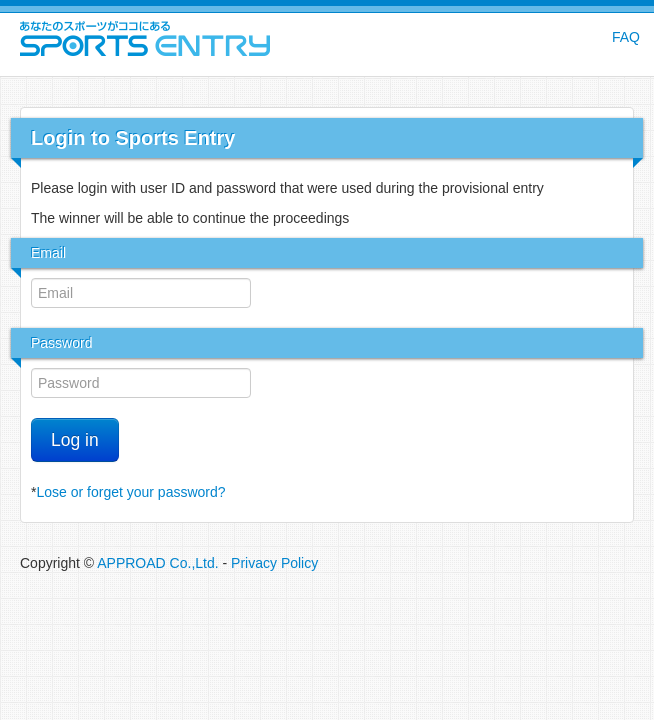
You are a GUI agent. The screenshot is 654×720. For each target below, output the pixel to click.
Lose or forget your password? (130, 492)
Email (48, 253)
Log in (75, 440)
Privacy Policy (274, 563)
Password (61, 343)
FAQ (626, 37)
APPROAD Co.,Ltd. (157, 563)
